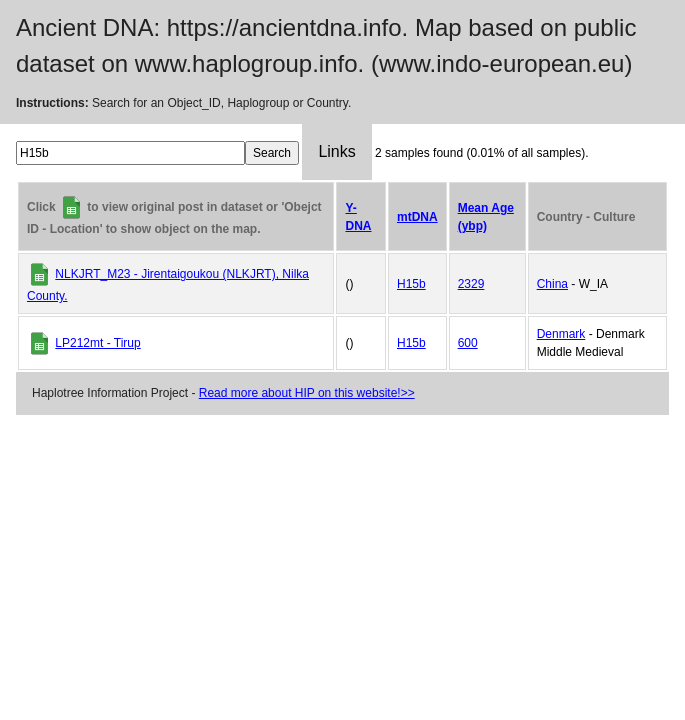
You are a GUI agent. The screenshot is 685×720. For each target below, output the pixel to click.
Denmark (561, 334)
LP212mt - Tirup (97, 343)
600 (468, 343)
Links (336, 151)
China (552, 284)
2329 (471, 284)
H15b (411, 284)
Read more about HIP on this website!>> (307, 393)
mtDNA (417, 217)
